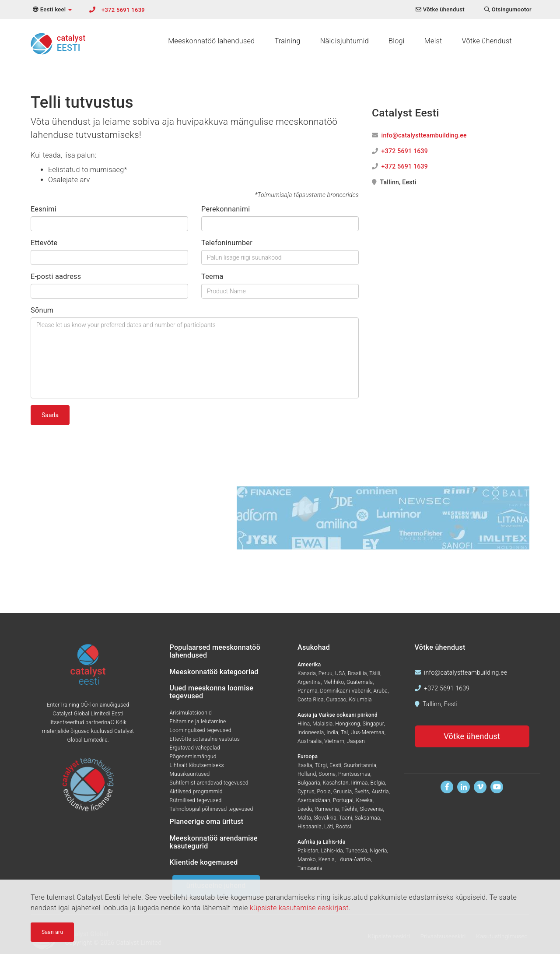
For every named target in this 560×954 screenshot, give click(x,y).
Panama (308, 691)
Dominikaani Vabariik (345, 691)
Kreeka (364, 800)
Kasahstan (336, 783)
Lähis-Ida (332, 851)
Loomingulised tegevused (201, 730)
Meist (433, 41)
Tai (345, 732)
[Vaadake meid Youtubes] (497, 787)
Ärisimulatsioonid (191, 713)
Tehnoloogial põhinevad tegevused (212, 809)
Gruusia (343, 792)
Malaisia (322, 724)
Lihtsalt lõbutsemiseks (197, 765)
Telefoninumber (227, 243)
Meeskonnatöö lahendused (211, 41)
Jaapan (356, 741)
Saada (50, 415)
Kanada (307, 673)
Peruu (325, 673)
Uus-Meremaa (367, 732)
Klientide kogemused (204, 862)
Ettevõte (44, 243)
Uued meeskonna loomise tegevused (212, 692)
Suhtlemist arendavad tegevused (209, 783)
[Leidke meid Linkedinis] (464, 787)
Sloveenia (372, 809)
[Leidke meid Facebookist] (447, 787)
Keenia (327, 859)
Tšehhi (349, 809)
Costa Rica (311, 700)
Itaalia (305, 765)
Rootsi (343, 827)
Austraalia (310, 741)
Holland (307, 774)
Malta (304, 818)
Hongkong (348, 724)
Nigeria (378, 851)
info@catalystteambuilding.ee (424, 135)
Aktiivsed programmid (196, 792)
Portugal (343, 800)
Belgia (378, 783)
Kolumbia (360, 700)
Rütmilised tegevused (196, 800)
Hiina (304, 724)
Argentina (309, 682)
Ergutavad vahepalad (195, 748)
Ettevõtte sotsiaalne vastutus (205, 739)
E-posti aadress (56, 276)
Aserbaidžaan (314, 800)
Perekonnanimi (226, 209)
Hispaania (310, 827)
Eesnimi (44, 209)
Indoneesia (311, 732)
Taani (346, 818)
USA (340, 673)
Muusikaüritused (190, 774)
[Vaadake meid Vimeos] (480, 787)
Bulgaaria (309, 783)
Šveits (362, 792)
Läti (329, 827)
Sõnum (42, 310)
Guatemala (360, 682)
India (332, 732)
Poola (324, 792)
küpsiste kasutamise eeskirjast (299, 909)
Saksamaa (367, 818)
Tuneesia (357, 851)
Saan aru (52, 933)
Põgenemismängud (193, 757)
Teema (212, 276)
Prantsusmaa (354, 774)
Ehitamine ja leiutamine (198, 722)
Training (287, 41)
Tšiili (375, 673)
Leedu (305, 809)
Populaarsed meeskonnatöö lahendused (215, 651)
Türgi (321, 765)
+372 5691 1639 (123, 10)
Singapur (373, 724)
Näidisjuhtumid (345, 41)
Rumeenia (327, 809)
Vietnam (334, 741)
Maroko (307, 859)
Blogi (397, 41)
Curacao (336, 700)
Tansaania (310, 868)
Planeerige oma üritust (207, 822)
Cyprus (306, 792)
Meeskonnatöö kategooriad (214, 672)
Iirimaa (359, 783)
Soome (327, 774)
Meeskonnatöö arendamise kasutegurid (214, 842)
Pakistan (308, 851)
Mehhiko (334, 682)
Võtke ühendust (487, 41)
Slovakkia (325, 818)
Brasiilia (357, 673)
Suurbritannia (360, 765)
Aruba (380, 691)
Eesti (335, 765)
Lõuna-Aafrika (354, 859)
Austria (380, 792)
